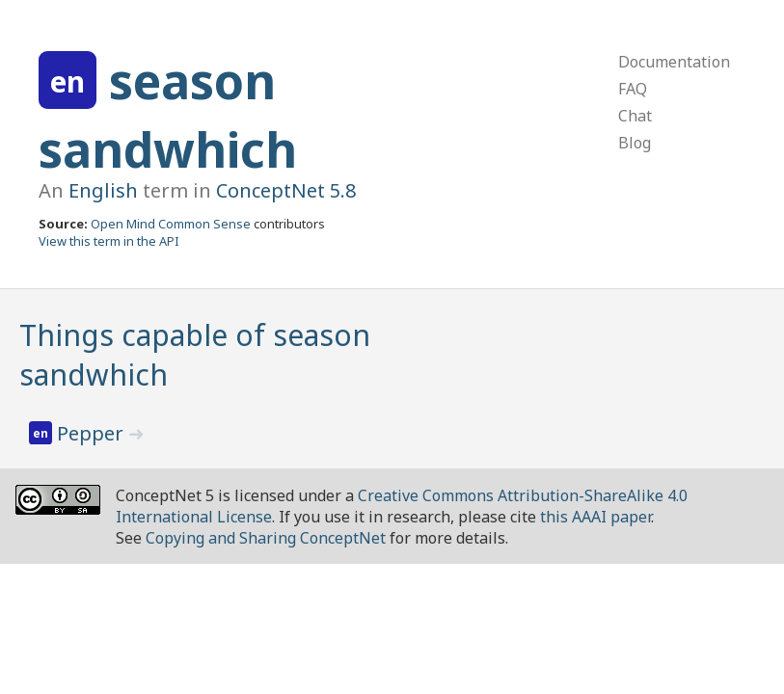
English (103, 190)
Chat (635, 116)
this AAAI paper (595, 517)
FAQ (633, 89)
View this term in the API (109, 241)
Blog (635, 143)
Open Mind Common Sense (171, 224)
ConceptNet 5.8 (286, 190)
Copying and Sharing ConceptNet (266, 538)
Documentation (674, 62)
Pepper (93, 433)
